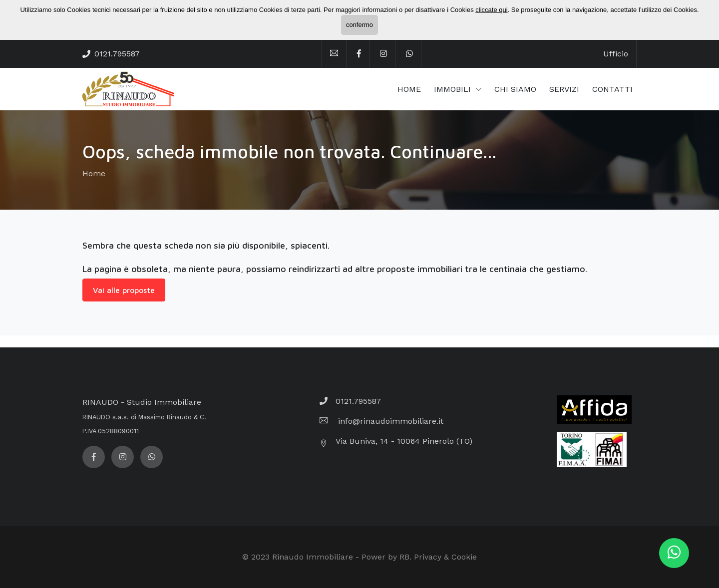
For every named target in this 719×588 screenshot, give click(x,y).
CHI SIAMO (515, 89)
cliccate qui (491, 10)
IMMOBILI (454, 89)
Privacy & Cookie (445, 557)
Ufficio (616, 54)
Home (94, 173)
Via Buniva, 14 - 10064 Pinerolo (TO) (404, 441)
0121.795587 (117, 54)
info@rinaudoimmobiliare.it (389, 421)
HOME (409, 89)
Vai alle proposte (124, 290)
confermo (359, 25)
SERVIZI (564, 89)
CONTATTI (612, 89)
